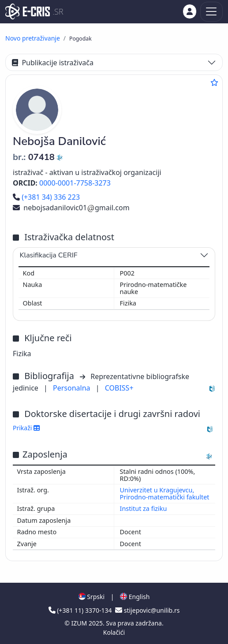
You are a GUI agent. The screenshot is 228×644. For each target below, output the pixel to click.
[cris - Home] (28, 11)
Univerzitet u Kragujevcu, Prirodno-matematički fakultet (165, 493)
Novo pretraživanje (33, 38)
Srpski (92, 597)
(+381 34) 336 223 (46, 197)
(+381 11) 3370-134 (81, 610)
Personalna (73, 388)
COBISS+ (119, 388)
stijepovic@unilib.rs (147, 610)
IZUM (80, 623)
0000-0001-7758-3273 (75, 183)
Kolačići (114, 632)
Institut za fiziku (144, 508)
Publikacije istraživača (53, 63)
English (135, 597)
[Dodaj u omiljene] (214, 82)
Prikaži (26, 428)
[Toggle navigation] (211, 12)
